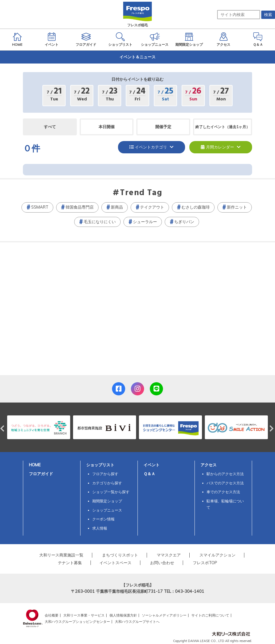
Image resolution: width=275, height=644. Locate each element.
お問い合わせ (162, 563)
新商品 (117, 207)
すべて (50, 127)
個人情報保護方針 (123, 615)
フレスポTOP (205, 563)
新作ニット (237, 207)
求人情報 (100, 528)
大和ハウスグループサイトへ (137, 622)
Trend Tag (141, 193)
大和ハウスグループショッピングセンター (77, 622)
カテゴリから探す (107, 483)
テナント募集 (70, 563)
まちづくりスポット (120, 555)
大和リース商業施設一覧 (61, 555)
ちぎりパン (184, 222)
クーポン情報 (103, 519)
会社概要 (52, 615)
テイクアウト (152, 207)
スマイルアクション (217, 555)
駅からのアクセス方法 (225, 474)
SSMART (40, 207)
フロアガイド (41, 474)
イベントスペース (115, 563)
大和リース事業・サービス (84, 615)
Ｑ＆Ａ (149, 474)
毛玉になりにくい (100, 222)
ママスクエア (169, 555)
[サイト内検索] (239, 15)
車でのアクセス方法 (223, 492)
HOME (35, 465)
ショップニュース (107, 510)
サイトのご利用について (210, 615)
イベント (152, 465)
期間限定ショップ (107, 501)
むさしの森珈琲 (196, 207)
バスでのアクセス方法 (225, 483)
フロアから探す (105, 474)
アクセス (209, 465)
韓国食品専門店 (80, 207)
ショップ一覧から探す (111, 492)
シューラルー (145, 222)
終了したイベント (223, 127)
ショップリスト (100, 465)
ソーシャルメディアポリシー (164, 615)
